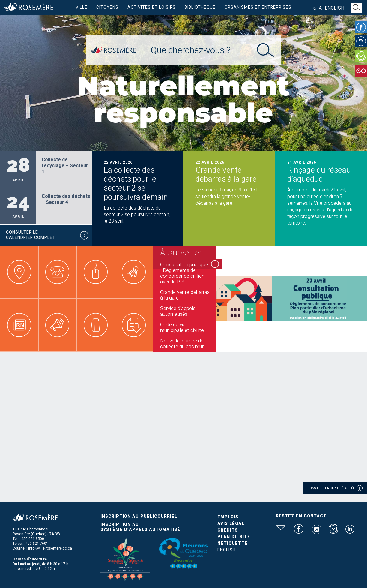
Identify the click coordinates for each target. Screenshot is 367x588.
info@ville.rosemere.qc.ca (50, 548)
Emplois (228, 517)
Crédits (228, 530)
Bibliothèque (200, 7)
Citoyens (107, 7)
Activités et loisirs (152, 7)
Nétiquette (233, 543)
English (334, 8)
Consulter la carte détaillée (335, 488)
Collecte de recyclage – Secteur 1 (65, 166)
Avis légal (231, 524)
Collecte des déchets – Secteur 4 (66, 199)
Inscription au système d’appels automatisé (140, 527)
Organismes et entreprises (258, 7)
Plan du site (234, 537)
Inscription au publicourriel (139, 516)
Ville (81, 7)
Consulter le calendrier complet (47, 236)
